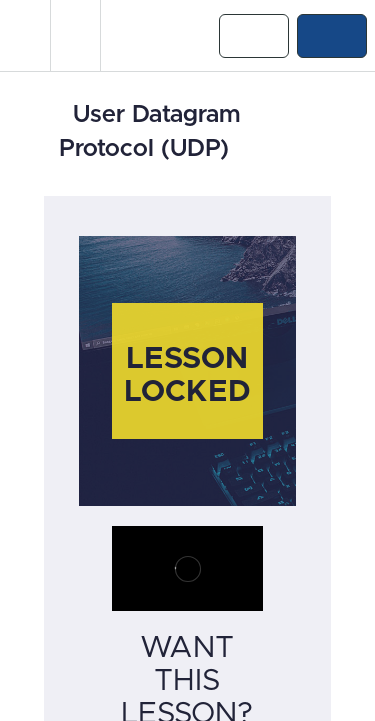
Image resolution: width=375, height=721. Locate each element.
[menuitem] (75, 35)
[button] (25, 35)
